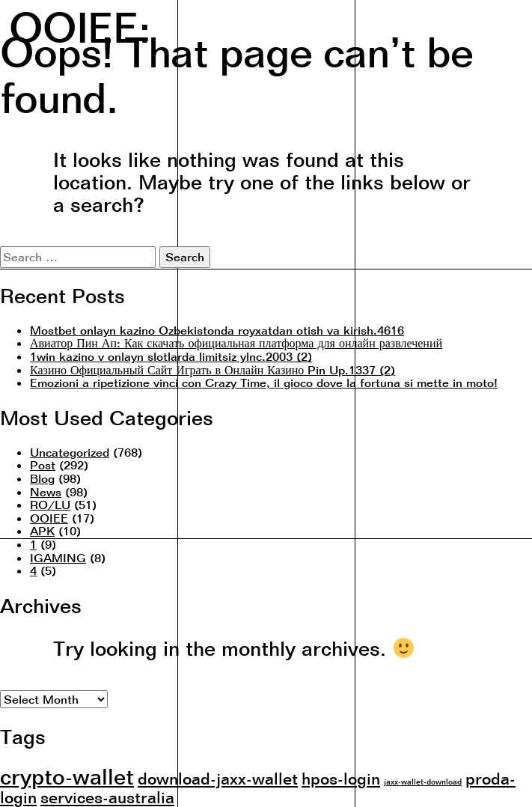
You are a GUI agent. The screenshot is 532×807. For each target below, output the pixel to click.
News (46, 492)
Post (43, 465)
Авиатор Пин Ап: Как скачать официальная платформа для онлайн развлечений (236, 343)
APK (42, 531)
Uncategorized (70, 452)
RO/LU (50, 505)
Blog (42, 478)
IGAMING (58, 558)
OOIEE (49, 518)
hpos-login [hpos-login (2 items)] (341, 778)
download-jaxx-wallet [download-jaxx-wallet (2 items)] (218, 778)
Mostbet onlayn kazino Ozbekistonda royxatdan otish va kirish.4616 (217, 330)
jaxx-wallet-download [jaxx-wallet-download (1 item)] (423, 782)
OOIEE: (80, 25)
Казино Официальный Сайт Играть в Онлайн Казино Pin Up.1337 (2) (213, 370)
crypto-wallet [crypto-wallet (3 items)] (67, 776)
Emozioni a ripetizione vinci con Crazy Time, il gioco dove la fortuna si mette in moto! (264, 383)
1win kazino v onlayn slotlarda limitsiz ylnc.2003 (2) (171, 356)
